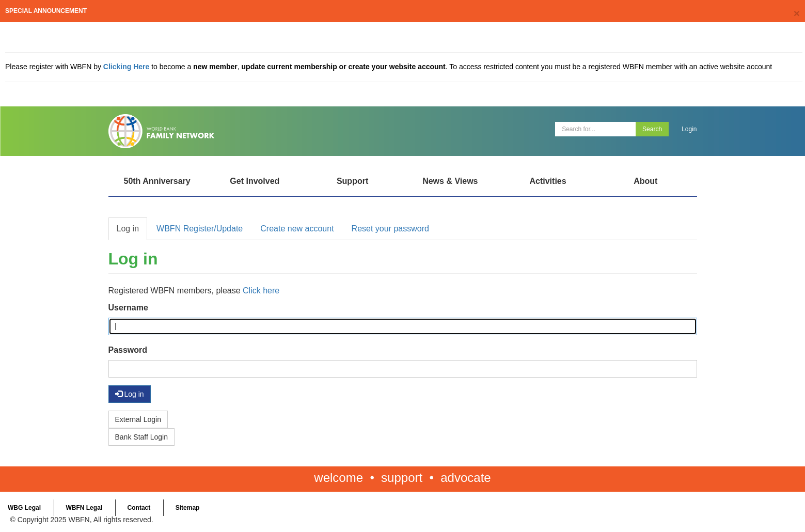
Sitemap (188, 508)
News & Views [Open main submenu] (450, 181)
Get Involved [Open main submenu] (255, 181)
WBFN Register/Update (200, 229)
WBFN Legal (84, 508)
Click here (261, 291)
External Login (138, 419)
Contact (139, 508)
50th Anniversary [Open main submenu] (157, 181)
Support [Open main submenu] (352, 181)
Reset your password (390, 229)
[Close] (797, 13)
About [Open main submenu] (645, 181)
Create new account (297, 229)
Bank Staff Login (141, 437)
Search (652, 129)
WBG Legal (24, 508)
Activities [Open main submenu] (548, 181)
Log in (128, 229)
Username (128, 308)
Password (128, 350)
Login (689, 129)
